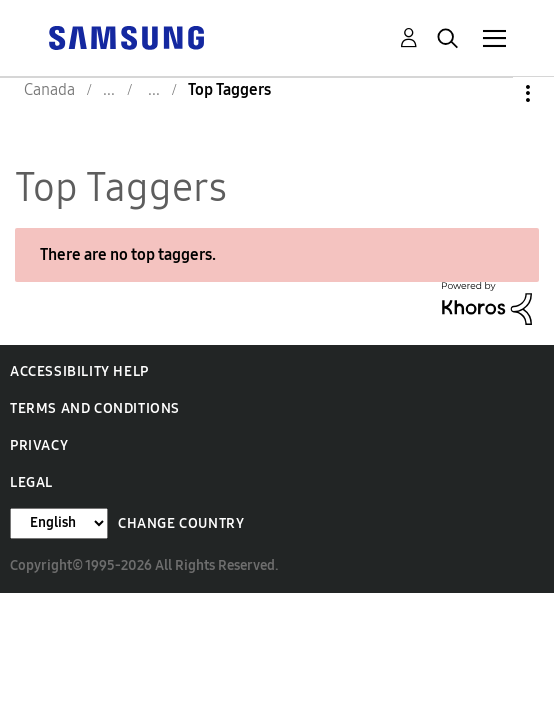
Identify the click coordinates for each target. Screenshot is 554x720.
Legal (31, 482)
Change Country (181, 523)
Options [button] (494, 93)
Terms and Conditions (95, 408)
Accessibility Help (79, 371)
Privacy (39, 445)
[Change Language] (59, 523)
